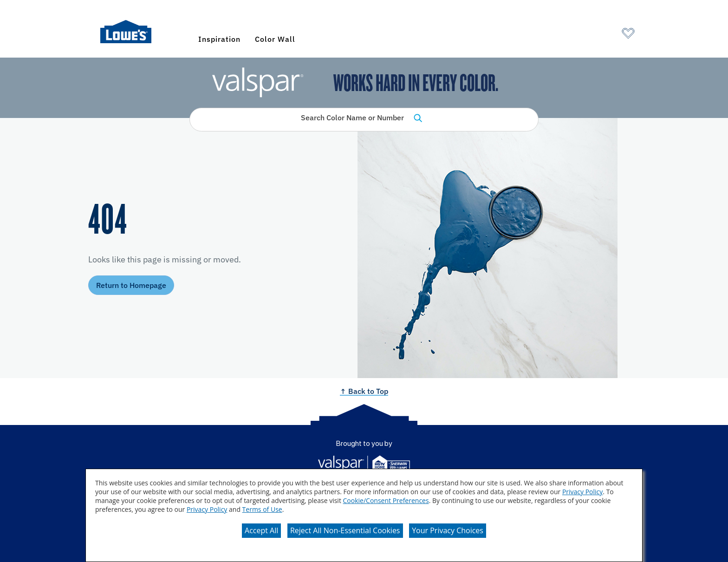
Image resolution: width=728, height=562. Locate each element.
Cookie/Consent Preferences (386, 500)
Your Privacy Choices (448, 530)
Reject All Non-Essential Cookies (345, 530)
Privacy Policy (582, 492)
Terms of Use (262, 509)
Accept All (261, 530)
